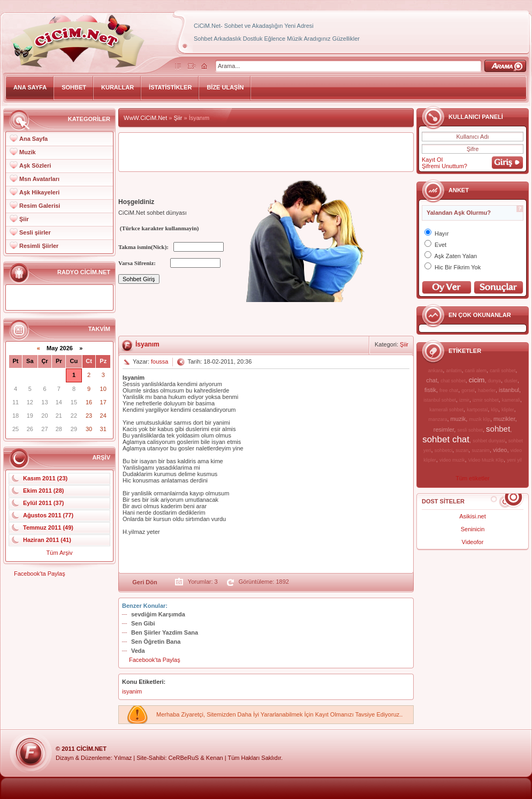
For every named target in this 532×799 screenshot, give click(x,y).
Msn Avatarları (39, 179)
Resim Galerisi (40, 206)
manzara (438, 419)
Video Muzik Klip (486, 460)
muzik (458, 419)
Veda (138, 651)
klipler (508, 410)
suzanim (481, 450)
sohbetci (444, 450)
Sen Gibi (143, 623)
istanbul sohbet (440, 400)
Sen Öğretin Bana (156, 642)
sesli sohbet (470, 430)
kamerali (511, 400)
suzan (462, 450)
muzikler (504, 419)
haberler (487, 390)
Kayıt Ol (432, 160)
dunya (495, 381)
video (500, 450)
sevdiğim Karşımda (158, 614)
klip (495, 410)
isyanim (132, 691)
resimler (444, 429)
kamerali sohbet (446, 410)
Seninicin (473, 529)
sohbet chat (446, 439)
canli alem (476, 371)
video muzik (452, 460)
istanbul (509, 390)
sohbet (498, 429)
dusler (511, 381)
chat (432, 380)
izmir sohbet (486, 400)
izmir (464, 400)
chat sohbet (453, 381)
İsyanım (147, 344)
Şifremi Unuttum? (444, 166)
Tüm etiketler (473, 478)
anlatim (454, 371)
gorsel (468, 390)
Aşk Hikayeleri (39, 192)
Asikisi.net (473, 516)
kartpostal (477, 410)
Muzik (28, 152)
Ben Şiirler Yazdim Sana (165, 632)
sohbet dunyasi (489, 441)
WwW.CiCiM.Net (145, 118)
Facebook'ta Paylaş (40, 574)
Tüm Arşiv (60, 553)
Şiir (24, 219)
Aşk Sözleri (35, 165)
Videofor (473, 542)
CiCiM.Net (92, 749)
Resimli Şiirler (39, 246)
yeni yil (514, 460)
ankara (436, 371)
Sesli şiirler (35, 232)
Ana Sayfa (33, 139)
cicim (477, 380)
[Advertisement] (266, 152)
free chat (449, 390)
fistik (430, 390)
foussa (159, 361)
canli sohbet (503, 371)
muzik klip (480, 419)
